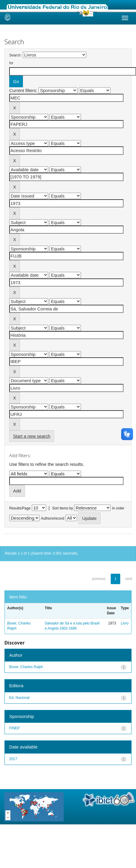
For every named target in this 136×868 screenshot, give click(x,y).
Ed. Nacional (19, 698)
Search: (15, 55)
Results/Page (20, 508)
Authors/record (53, 518)
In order (118, 508)
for (11, 63)
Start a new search (32, 436)
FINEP (14, 728)
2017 (13, 759)
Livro (125, 623)
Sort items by (62, 508)
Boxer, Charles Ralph (26, 667)
